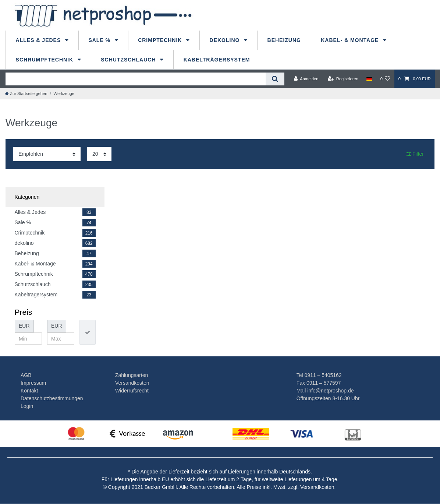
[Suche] (275, 79)
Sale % (100, 40)
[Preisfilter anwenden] (88, 332)
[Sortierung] (47, 154)
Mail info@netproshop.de (325, 391)
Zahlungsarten (132, 375)
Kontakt (29, 391)
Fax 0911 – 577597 (319, 383)
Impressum (33, 383)
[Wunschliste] (385, 79)
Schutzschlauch (129, 60)
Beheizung (284, 40)
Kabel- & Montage (351, 40)
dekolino (226, 40)
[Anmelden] (306, 79)
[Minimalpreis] (28, 339)
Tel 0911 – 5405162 (319, 375)
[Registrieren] (343, 79)
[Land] (369, 79)
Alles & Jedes (39, 40)
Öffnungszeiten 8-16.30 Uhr (328, 398)
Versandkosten (132, 383)
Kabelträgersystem (217, 60)
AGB (26, 375)
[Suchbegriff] (136, 79)
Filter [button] (415, 154)
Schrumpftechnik (45, 60)
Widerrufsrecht (132, 391)
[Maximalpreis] (61, 339)
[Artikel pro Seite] (99, 154)
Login (27, 406)
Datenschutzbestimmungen (52, 398)
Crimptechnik (161, 40)
